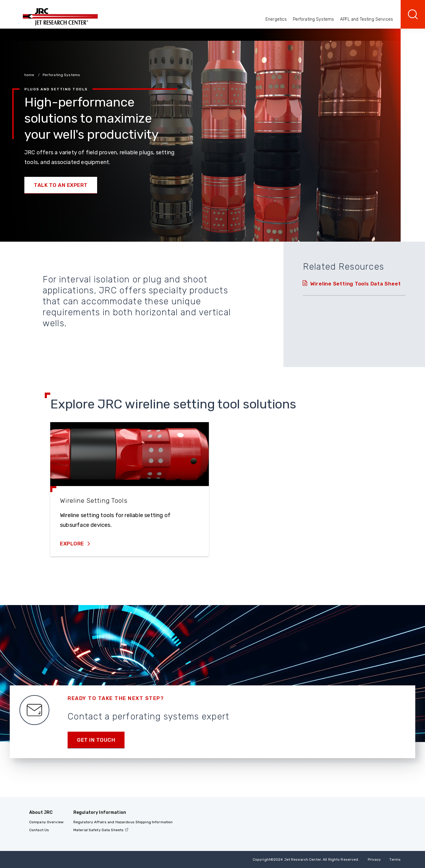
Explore (73, 544)
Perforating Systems (314, 19)
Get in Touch (96, 740)
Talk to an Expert (61, 185)
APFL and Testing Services (367, 19)
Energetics (276, 19)
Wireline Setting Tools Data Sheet (356, 284)
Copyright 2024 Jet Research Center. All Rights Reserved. (306, 859)
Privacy (374, 859)
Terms (395, 859)
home (30, 75)
